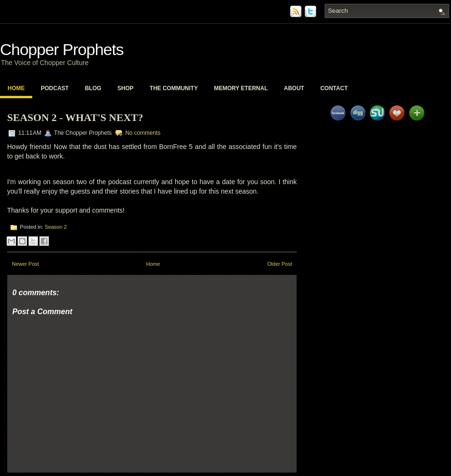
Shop (125, 88)
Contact (334, 88)
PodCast (55, 88)
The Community (174, 88)
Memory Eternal (241, 88)
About (294, 88)
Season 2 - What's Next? (75, 117)
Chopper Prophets (62, 49)
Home (16, 88)
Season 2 (56, 227)
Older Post (280, 264)
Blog (93, 88)
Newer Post (25, 264)
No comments (143, 133)
